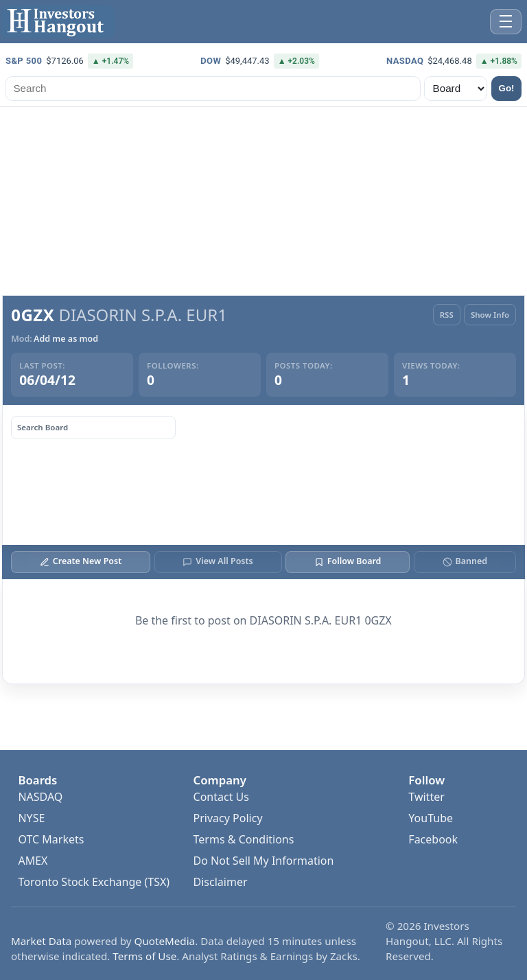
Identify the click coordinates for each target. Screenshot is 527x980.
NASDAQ (40, 797)
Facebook (433, 839)
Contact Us (221, 797)
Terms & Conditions (244, 839)
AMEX (33, 861)
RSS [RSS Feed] (447, 315)
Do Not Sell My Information (264, 861)
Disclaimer (221, 882)
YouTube (431, 818)
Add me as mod (66, 339)
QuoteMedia (165, 941)
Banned (465, 561)
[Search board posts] (93, 428)
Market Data (41, 941)
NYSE (31, 818)
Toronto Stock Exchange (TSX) (94, 882)
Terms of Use (144, 956)
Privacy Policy (228, 818)
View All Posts (218, 561)
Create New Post (81, 561)
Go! (507, 88)
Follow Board (348, 561)
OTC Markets (51, 839)
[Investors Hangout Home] (58, 22)
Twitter (426, 797)
